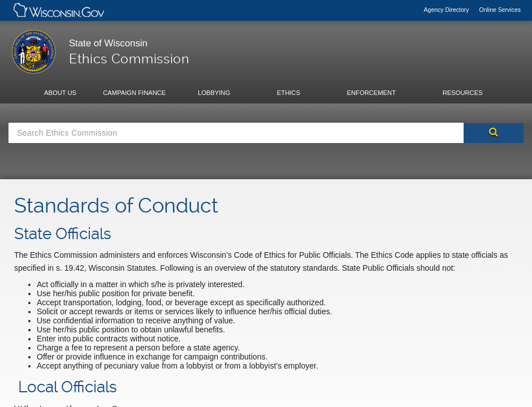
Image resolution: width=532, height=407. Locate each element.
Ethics (289, 93)
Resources (463, 93)
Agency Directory (447, 10)
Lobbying (214, 93)
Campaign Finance (134, 93)
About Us (60, 93)
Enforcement (371, 93)
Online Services (500, 10)
